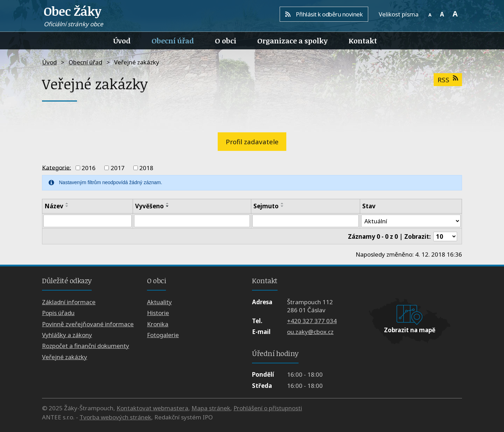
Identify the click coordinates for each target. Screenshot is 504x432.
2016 (89, 168)
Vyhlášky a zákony (67, 335)
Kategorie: (57, 167)
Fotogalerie (163, 335)
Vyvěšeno (149, 206)
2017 (118, 168)
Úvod (122, 41)
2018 (146, 168)
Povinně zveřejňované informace (88, 324)
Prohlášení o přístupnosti (268, 408)
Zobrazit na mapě (410, 330)
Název (54, 206)
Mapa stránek (211, 408)
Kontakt (363, 41)
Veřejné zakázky (65, 357)
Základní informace (69, 302)
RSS (448, 80)
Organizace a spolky (292, 41)
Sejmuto (266, 206)
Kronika (158, 324)
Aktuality (159, 302)
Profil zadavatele (252, 142)
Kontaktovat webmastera (152, 408)
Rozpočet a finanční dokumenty (86, 346)
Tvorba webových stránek (115, 417)
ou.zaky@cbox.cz (310, 332)
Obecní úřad (173, 41)
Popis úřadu (58, 313)
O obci (226, 41)
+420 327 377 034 (312, 321)
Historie (158, 313)
